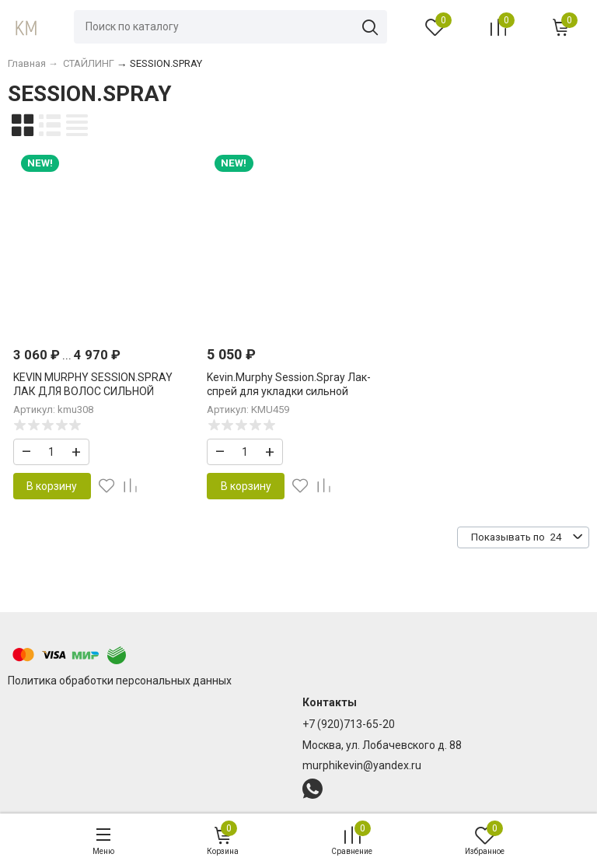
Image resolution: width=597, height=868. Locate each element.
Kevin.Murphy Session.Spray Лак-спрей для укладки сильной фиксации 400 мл (289, 391)
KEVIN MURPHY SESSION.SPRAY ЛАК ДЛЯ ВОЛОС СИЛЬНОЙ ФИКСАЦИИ (93, 391)
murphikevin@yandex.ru (362, 765)
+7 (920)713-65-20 (349, 724)
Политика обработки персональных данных (120, 681)
